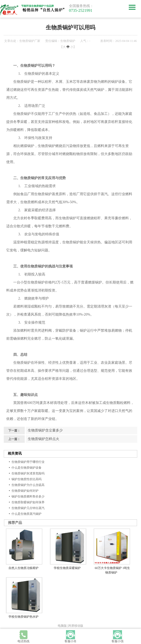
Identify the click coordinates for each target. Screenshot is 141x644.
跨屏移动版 (76, 626)
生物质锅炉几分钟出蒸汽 (28, 508)
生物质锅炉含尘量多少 (45, 430)
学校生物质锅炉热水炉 (23, 617)
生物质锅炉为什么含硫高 (28, 485)
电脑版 (62, 626)
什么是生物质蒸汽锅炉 (26, 514)
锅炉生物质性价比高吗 (26, 479)
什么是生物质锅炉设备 (26, 468)
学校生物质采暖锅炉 (67, 568)
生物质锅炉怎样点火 (43, 439)
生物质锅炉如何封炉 (25, 491)
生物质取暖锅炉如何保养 (28, 502)
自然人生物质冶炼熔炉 (23, 568)
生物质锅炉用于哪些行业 (28, 462)
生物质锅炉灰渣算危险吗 (28, 473)
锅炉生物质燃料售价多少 (28, 496)
